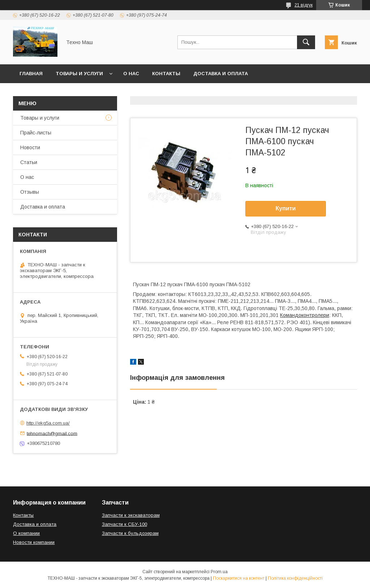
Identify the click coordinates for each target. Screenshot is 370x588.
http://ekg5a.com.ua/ (48, 423)
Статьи (29, 162)
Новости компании (34, 542)
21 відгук (304, 5)
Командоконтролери (305, 315)
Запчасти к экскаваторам (131, 515)
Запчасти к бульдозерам (130, 533)
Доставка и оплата (221, 74)
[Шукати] (306, 42)
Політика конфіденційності (295, 578)
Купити (286, 208)
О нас (131, 74)
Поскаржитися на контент (239, 578)
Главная (31, 74)
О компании (26, 533)
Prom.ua (219, 572)
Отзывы (30, 192)
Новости (30, 147)
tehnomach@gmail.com (52, 433)
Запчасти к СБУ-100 (124, 524)
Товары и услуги (79, 74)
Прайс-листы (36, 133)
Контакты (166, 74)
